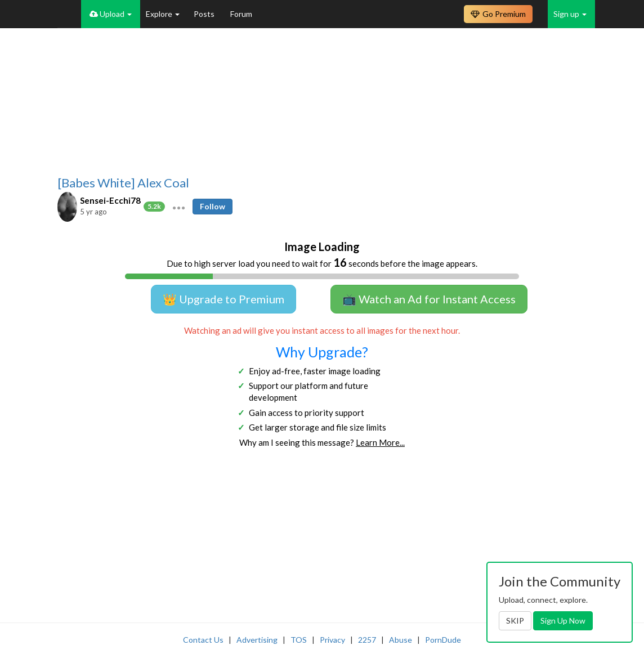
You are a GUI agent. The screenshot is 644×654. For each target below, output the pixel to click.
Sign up (570, 14)
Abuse (401, 640)
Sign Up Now (563, 621)
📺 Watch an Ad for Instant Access (429, 299)
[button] (179, 207)
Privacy (332, 640)
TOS (299, 640)
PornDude (443, 640)
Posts (205, 14)
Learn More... (380, 442)
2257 (367, 640)
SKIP (515, 621)
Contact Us (203, 640)
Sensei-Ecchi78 (110, 200)
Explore (163, 14)
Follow (213, 206)
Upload (111, 14)
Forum (241, 14)
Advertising (257, 640)
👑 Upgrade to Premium (223, 299)
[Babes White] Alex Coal (123, 183)
